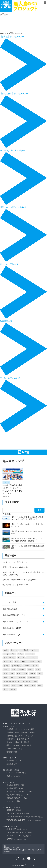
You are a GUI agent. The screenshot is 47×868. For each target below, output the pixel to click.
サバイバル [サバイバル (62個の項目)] (30, 654)
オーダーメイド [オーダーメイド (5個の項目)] (9, 654)
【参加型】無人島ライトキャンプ (20, 736)
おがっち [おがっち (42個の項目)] (14, 650)
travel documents (24, 820)
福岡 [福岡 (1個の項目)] (14, 685)
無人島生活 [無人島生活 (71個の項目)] (26, 681)
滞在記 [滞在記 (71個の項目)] (13, 677)
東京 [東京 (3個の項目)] (40, 674)
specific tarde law (25, 817)
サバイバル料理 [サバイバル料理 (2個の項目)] (9, 658)
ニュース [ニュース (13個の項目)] (21, 658)
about (16, 723)
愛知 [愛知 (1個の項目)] (12, 674)
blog (8, 782)
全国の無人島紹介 (10, 609)
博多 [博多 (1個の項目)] (39, 662)
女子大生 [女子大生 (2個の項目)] (22, 670)
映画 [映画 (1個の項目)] (25, 674)
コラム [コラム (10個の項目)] (20, 654)
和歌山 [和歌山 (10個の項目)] (27, 666)
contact (11, 770)
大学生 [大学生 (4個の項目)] (6, 670)
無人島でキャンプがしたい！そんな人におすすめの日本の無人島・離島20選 (28, 540)
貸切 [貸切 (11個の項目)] (20, 685)
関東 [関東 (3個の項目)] (33, 685)
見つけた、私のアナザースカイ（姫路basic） (20, 580)
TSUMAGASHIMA (19, 832)
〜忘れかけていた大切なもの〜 (15, 562)
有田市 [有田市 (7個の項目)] (33, 674)
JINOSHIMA (17, 829)
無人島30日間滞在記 (11, 615)
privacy (18, 813)
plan (8, 726)
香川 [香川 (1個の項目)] (6, 689)
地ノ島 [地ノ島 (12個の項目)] (35, 666)
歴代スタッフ (12, 764)
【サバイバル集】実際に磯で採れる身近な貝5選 (28, 547)
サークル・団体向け (14, 749)
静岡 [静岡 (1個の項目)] (40, 685)
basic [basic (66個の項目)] (6, 650)
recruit (14, 810)
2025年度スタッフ (14, 761)
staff (9, 758)
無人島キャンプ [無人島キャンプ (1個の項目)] (33, 677)
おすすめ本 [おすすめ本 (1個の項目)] (24, 650)
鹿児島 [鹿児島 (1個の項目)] (13, 689)
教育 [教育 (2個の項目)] (19, 674)
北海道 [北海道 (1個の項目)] (32, 662)
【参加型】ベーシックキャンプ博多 (21, 732)
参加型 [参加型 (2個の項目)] (6, 666)
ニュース (6, 482)
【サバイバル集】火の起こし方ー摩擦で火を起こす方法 (28, 525)
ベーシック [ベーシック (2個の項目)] (8, 662)
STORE (17, 839)
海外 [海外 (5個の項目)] (6, 677)
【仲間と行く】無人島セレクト (19, 739)
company (11, 807)
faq (13, 776)
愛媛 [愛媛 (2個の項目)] (6, 674)
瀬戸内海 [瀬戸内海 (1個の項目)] (22, 677)
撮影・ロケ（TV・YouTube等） (20, 745)
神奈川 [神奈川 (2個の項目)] (6, 685)
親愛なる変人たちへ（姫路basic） (16, 567)
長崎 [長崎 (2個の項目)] (27, 685)
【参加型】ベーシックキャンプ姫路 (21, 729)
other (12, 826)
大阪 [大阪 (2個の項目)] (14, 670)
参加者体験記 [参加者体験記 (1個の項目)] (17, 666)
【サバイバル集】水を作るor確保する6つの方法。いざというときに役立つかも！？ (27, 518)
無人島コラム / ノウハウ (13, 622)
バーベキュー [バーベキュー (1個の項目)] (32, 658)
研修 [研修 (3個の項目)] (35, 681)
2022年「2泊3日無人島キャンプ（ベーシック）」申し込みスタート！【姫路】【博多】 (12, 489)
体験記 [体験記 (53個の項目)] (24, 662)
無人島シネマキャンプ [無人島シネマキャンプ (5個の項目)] (12, 681)
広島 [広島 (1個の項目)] (38, 670)
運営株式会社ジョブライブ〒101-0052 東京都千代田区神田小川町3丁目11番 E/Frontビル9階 (23, 849)
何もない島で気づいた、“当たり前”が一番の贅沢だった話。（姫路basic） (23, 574)
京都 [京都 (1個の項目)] (17, 662)
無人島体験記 (8, 628)
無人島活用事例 (9, 635)
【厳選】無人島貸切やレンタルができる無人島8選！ (28, 532)
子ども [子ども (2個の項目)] (30, 670)
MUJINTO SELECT (19, 836)
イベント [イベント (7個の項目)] (35, 650)
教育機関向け (12, 752)
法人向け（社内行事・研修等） (19, 742)
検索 (39, 510)
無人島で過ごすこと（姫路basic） (16, 585)
